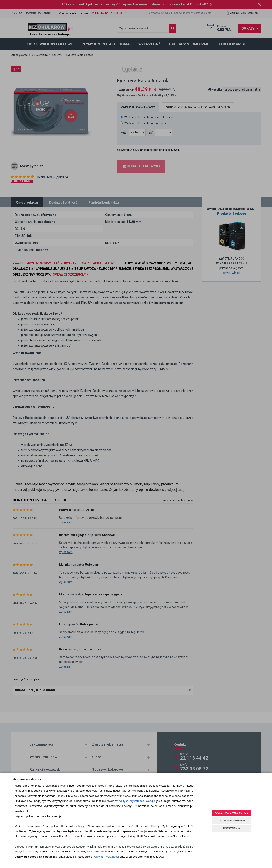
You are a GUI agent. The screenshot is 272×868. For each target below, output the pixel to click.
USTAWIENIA (232, 828)
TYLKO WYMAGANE (232, 820)
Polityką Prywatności (106, 857)
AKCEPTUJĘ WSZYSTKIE (232, 813)
